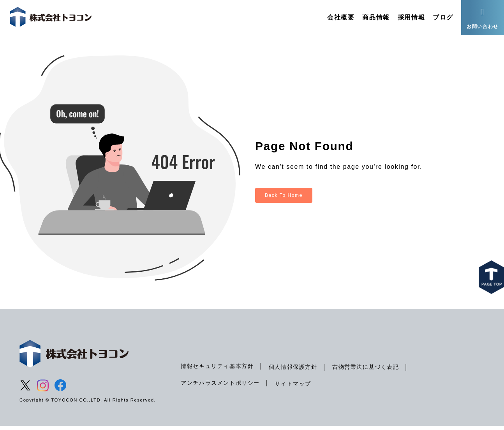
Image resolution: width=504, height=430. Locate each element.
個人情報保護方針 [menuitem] (293, 371)
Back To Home (284, 199)
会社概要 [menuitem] (341, 17)
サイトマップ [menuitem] (293, 388)
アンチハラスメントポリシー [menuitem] (220, 387)
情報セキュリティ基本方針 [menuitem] (217, 370)
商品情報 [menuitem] (376, 17)
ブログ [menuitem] (443, 17)
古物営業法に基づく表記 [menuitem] (366, 371)
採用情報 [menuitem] (411, 17)
